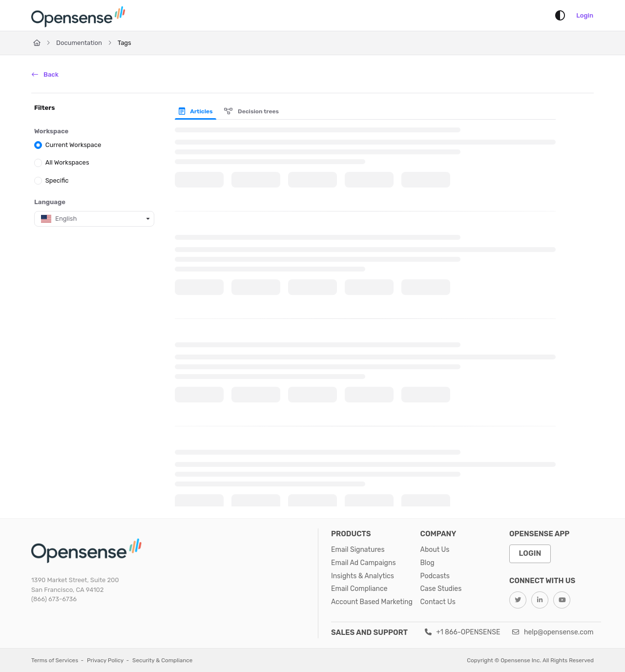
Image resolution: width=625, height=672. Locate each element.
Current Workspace (73, 145)
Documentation (79, 43)
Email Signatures (358, 550)
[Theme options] (560, 16)
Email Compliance (359, 589)
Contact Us (438, 602)
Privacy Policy (105, 660)
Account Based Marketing (372, 602)
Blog (427, 563)
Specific (57, 180)
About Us (435, 550)
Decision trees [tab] (251, 111)
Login (585, 15)
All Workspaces (67, 162)
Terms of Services (55, 660)
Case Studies (441, 589)
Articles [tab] (196, 111)
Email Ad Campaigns (364, 563)
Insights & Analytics (363, 576)
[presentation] (198, 111)
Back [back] (45, 74)
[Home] (80, 16)
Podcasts (435, 576)
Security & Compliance (162, 660)
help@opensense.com (553, 632)
